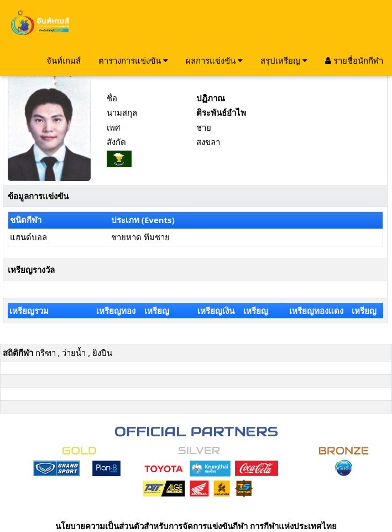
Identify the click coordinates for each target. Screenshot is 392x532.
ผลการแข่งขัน (214, 60)
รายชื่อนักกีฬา (354, 60)
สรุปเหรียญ (284, 60)
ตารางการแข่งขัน (133, 60)
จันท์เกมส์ (64, 60)
